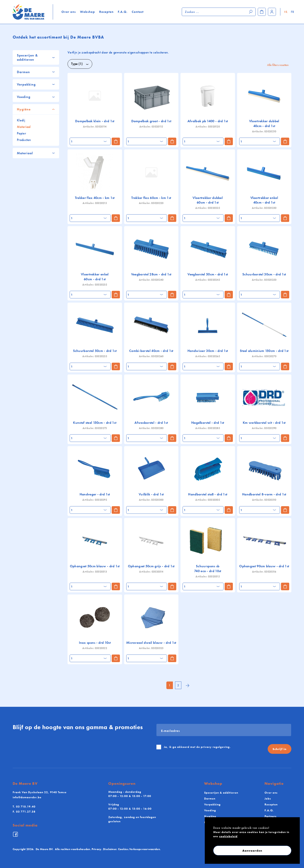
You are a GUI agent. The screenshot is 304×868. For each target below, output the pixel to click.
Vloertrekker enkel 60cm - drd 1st (95, 277)
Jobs (268, 798)
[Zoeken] (251, 12)
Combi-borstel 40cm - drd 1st (151, 351)
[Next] (187, 686)
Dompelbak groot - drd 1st (151, 121)
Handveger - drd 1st (95, 494)
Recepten (106, 12)
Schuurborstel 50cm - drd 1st (95, 351)
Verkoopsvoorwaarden (145, 849)
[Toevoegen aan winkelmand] (116, 141)
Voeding (210, 810)
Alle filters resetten (278, 65)
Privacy (96, 849)
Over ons (69, 12)
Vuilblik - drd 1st (151, 494)
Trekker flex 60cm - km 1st (151, 198)
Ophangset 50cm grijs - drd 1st (151, 566)
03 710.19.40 (24, 806)
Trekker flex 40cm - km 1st (95, 198)
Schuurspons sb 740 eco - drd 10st (208, 569)
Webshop (88, 12)
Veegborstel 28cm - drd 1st (151, 274)
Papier (21, 133)
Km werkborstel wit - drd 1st (264, 423)
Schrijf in (280, 749)
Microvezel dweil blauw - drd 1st (151, 643)
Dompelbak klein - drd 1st (95, 121)
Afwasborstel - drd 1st (151, 423)
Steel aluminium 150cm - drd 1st (264, 351)
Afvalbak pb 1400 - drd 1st (208, 121)
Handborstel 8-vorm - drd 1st (264, 494)
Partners (271, 816)
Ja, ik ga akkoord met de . (197, 747)
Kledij (21, 120)
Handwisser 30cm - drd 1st (208, 351)
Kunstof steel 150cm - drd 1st (95, 423)
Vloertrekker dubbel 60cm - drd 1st (208, 200)
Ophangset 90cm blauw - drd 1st (264, 566)
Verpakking (212, 804)
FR (292, 12)
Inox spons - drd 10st (95, 643)
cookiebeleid (228, 836)
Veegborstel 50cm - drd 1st (208, 274)
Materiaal (24, 127)
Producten (24, 140)
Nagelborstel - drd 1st (208, 423)
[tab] (36, 57)
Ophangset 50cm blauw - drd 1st (95, 566)
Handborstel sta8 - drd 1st (208, 494)
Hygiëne (210, 816)
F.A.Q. (123, 12)
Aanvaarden (252, 851)
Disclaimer (110, 849)
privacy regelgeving (215, 747)
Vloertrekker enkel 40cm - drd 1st (264, 200)
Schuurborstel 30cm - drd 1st (264, 274)
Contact (138, 12)
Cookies (123, 849)
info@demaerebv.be (27, 797)
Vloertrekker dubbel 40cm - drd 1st (264, 123)
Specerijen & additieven (221, 793)
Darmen (210, 798)
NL (286, 12)
